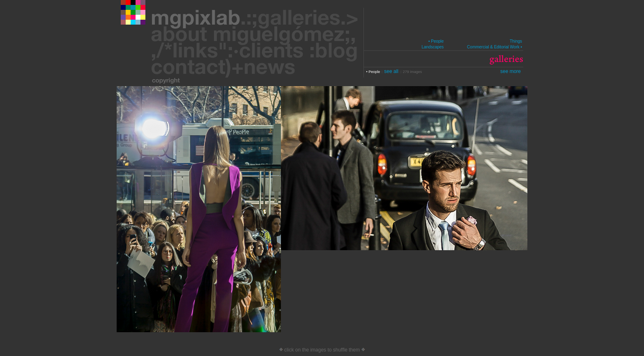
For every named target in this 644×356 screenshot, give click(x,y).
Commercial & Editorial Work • (494, 47)
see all (392, 71)
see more (511, 71)
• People (436, 41)
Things (516, 41)
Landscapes (432, 47)
